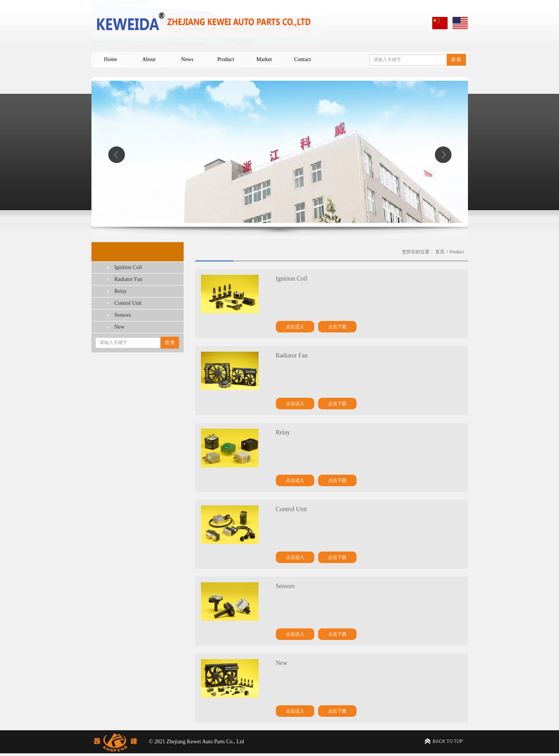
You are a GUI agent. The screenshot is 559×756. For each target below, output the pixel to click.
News (187, 59)
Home (110, 59)
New (119, 327)
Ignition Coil (128, 267)
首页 (440, 252)
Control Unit (128, 303)
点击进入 (295, 327)
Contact (303, 59)
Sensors (123, 315)
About (149, 59)
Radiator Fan (129, 279)
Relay (121, 291)
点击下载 (337, 327)
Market (264, 59)
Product (226, 59)
